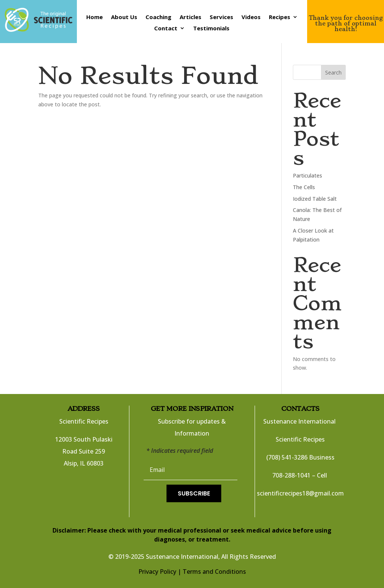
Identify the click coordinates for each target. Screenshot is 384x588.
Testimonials (211, 29)
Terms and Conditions (214, 572)
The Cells (304, 187)
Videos (251, 17)
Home (94, 17)
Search (333, 72)
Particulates (307, 175)
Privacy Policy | (160, 572)
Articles (190, 17)
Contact (166, 29)
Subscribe (194, 493)
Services (221, 17)
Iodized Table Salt (315, 199)
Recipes (280, 17)
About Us (124, 17)
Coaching (158, 17)
